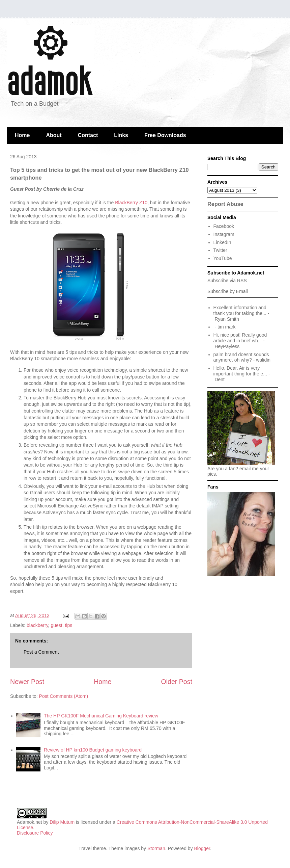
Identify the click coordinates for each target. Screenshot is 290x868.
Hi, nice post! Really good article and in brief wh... (240, 338)
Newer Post (27, 682)
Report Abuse (225, 204)
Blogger (202, 848)
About (54, 135)
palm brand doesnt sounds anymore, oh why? (241, 357)
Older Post (177, 682)
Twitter (220, 250)
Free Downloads (165, 135)
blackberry (37, 625)
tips (68, 625)
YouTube (223, 258)
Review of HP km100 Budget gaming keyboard (93, 750)
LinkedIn (222, 242)
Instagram (224, 234)
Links (121, 135)
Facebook (224, 226)
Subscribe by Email (228, 291)
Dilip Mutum (62, 822)
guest (56, 625)
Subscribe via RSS (227, 281)
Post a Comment (41, 652)
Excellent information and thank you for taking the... (240, 310)
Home (22, 135)
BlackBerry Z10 (131, 203)
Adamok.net (30, 822)
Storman (156, 848)
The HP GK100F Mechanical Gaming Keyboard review (101, 716)
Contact (88, 135)
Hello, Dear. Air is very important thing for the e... (240, 371)
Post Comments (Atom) (64, 696)
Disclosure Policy (35, 833)
